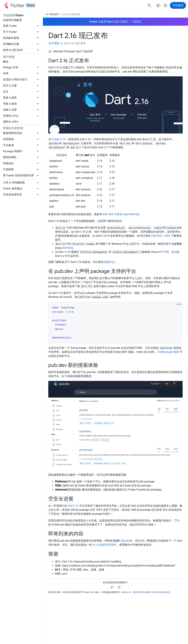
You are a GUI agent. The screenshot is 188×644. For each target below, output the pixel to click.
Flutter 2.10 (58, 139)
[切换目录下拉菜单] (115, 14)
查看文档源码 (139, 592)
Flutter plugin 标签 (168, 352)
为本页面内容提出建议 (160, 592)
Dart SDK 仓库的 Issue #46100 (121, 214)
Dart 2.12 (73, 506)
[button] (21, 26)
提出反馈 (127, 541)
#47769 (163, 252)
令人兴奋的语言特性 (104, 545)
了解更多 (136, 22)
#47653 (67, 248)
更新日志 (110, 262)
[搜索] (149, 5)
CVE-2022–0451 (161, 236)
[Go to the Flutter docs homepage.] (19, 5)
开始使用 (178, 5)
